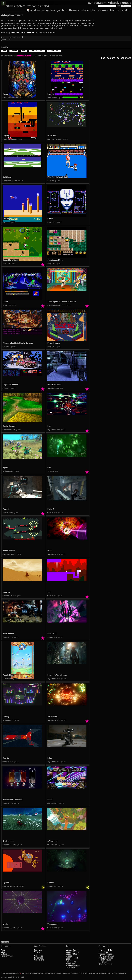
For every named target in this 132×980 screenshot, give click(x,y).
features (115, 10)
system (21, 6)
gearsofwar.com (105, 964)
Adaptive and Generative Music (20, 33)
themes (74, 10)
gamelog (43, 6)
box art (111, 58)
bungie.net (103, 962)
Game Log (38, 950)
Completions (39, 960)
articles (10, 6)
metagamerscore (106, 958)
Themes (69, 960)
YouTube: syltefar (106, 950)
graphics (62, 10)
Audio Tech (71, 964)
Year (35, 954)
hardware (102, 10)
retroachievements (106, 956)
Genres (69, 956)
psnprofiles (103, 952)
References (38, 958)
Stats (3, 952)
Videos (4, 954)
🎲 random (33, 10)
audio (126, 10)
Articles (4, 950)
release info (88, 10)
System (37, 952)
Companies (38, 956)
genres (51, 10)
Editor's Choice (72, 950)
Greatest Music (72, 954)
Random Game (7, 956)
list (103, 58)
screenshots (124, 58)
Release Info (71, 962)
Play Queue (71, 968)
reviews (32, 6)
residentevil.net (105, 960)
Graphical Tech (72, 958)
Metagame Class (73, 966)
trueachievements (106, 954)
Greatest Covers (73, 952)
